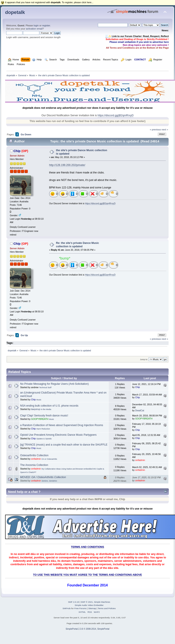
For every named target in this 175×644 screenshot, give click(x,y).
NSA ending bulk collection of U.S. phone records (49, 406)
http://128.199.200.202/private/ (67, 165)
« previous (155, 130)
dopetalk (15, 12)
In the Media (46, 409)
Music (39, 400)
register (46, 25)
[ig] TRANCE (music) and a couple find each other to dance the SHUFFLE (64, 445)
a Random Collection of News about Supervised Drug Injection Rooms (62, 425)
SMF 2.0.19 (74, 602)
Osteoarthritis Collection (34, 455)
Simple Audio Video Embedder (89, 605)
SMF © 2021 (87, 602)
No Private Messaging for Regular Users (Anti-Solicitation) (54, 384)
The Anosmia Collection (34, 465)
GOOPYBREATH (40, 419)
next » (165, 130)
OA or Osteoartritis (49, 459)
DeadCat (140, 410)
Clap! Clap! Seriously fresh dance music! (44, 416)
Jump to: (144, 359)
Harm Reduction (43, 429)
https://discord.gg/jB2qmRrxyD (116, 115)
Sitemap (92, 608)
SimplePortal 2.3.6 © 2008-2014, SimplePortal (87, 629)
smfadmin (36, 459)
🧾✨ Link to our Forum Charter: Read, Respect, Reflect (137, 36)
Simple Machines (102, 602)
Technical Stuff (45, 388)
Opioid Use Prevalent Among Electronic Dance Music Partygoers (58, 435)
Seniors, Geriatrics (49, 481)
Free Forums (80, 608)
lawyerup (35, 409)
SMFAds (67, 608)
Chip (17, 151)
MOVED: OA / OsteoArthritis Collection (43, 477)
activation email (34, 29)
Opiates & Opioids (44, 439)
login (36, 25)
